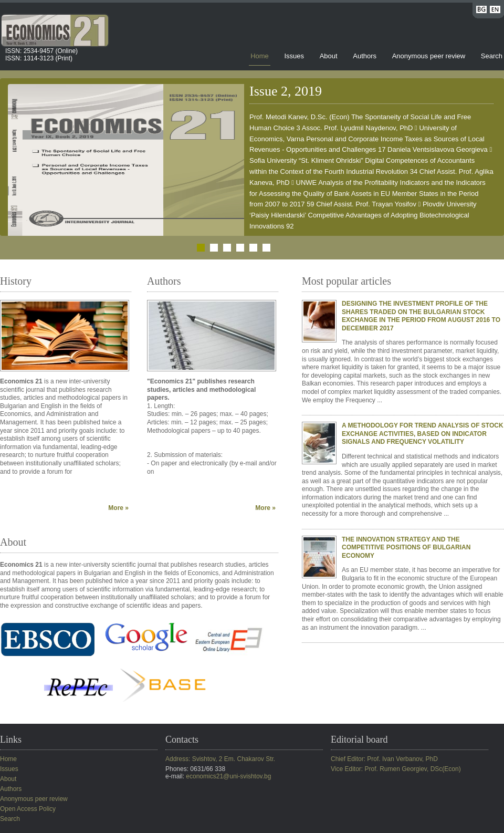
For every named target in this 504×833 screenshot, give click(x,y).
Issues (294, 56)
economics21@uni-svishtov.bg (228, 776)
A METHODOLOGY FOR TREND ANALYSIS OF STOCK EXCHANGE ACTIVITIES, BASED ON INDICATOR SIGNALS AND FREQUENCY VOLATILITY (423, 434)
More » (118, 508)
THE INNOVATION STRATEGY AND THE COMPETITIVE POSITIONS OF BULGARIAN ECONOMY (406, 548)
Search (492, 56)
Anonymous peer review (429, 56)
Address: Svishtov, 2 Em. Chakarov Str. (220, 759)
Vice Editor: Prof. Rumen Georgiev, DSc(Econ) (396, 769)
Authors (365, 56)
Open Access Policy (28, 809)
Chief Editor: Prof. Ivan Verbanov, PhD (384, 759)
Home (260, 56)
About (329, 56)
